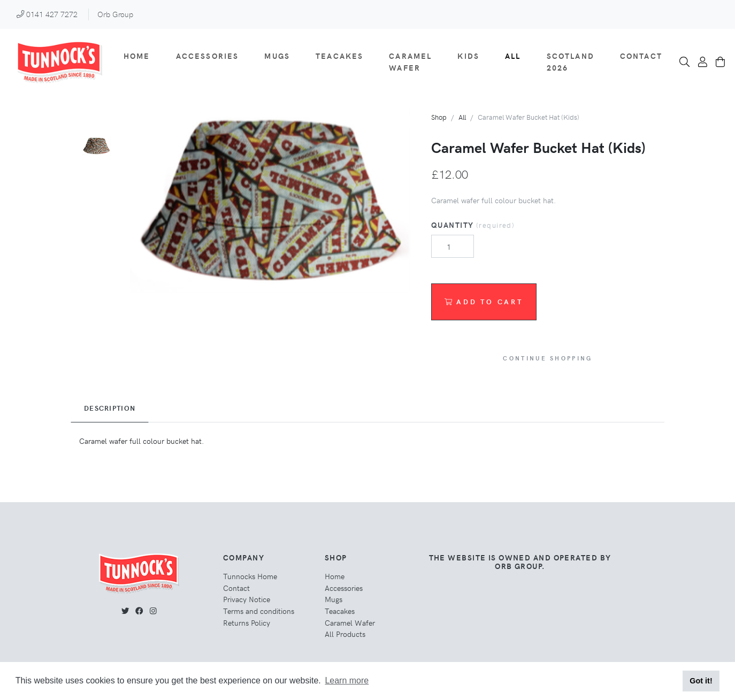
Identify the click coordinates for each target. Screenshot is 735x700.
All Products (345, 634)
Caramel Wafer (410, 61)
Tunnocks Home (250, 576)
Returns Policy (247, 622)
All (513, 56)
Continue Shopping (548, 358)
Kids (468, 56)
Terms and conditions (259, 611)
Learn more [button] (347, 680)
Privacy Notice (247, 599)
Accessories (208, 56)
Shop (439, 117)
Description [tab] (110, 408)
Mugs (277, 56)
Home (137, 56)
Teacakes (339, 56)
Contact (641, 56)
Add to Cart (484, 301)
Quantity (473, 225)
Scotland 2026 (571, 61)
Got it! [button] (701, 681)
